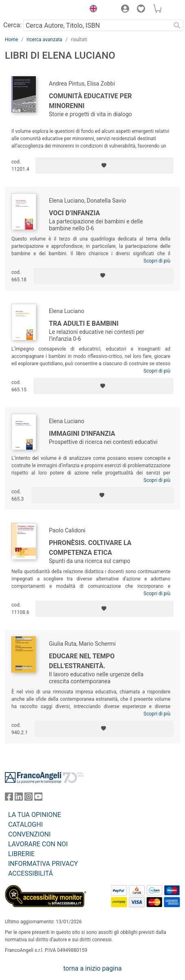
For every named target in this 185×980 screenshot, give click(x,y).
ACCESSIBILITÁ (31, 873)
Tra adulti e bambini (84, 323)
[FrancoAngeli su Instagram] (29, 798)
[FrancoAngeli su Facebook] (9, 798)
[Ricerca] (177, 25)
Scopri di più (157, 261)
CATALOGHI (25, 824)
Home (11, 40)
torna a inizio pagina (92, 968)
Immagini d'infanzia (82, 434)
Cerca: (12, 25)
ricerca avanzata (44, 40)
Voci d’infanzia (74, 213)
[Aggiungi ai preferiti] (105, 166)
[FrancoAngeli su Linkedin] (19, 798)
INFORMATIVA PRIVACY (43, 864)
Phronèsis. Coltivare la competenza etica (90, 548)
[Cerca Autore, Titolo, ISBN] (97, 25)
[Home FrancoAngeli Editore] (33, 10)
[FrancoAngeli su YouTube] (38, 798)
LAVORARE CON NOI (38, 844)
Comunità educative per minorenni (90, 101)
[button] (91, 10)
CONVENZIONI (29, 834)
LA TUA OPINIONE (35, 815)
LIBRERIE (21, 854)
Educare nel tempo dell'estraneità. (82, 661)
